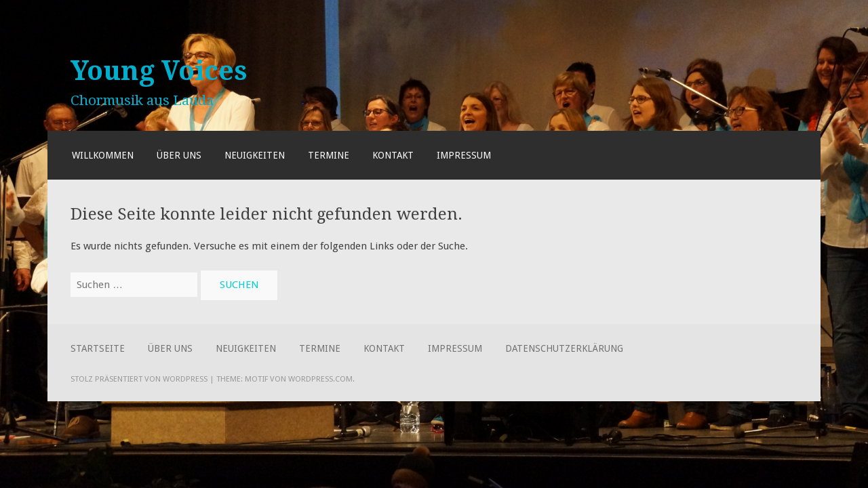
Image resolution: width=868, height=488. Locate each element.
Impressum (464, 155)
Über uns (179, 155)
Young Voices (159, 70)
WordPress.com (320, 379)
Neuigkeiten (255, 155)
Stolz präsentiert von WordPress (139, 379)
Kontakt (393, 155)
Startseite (98, 348)
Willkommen (103, 155)
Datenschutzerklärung (564, 348)
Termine (329, 155)
